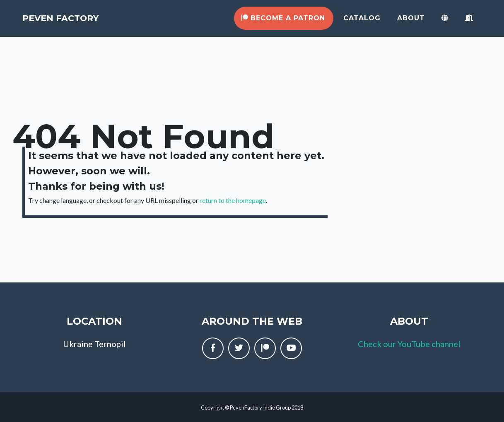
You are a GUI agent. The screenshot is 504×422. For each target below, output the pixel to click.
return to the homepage (233, 200)
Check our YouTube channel (409, 344)
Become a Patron (283, 22)
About (411, 22)
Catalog (362, 22)
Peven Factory (82, 22)
